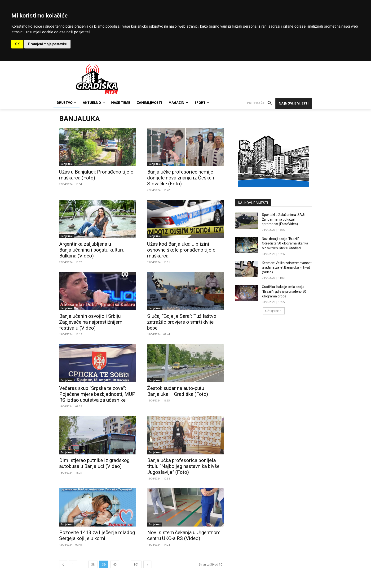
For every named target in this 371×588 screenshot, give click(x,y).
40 (115, 564)
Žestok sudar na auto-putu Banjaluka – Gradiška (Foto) (178, 391)
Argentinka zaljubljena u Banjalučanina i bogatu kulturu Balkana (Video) (92, 250)
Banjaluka (67, 164)
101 (136, 564)
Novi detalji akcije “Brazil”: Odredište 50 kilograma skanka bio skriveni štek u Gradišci (285, 243)
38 (93, 564)
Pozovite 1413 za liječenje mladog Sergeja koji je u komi (97, 535)
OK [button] (17, 44)
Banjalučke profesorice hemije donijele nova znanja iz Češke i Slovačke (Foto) (181, 178)
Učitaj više (274, 311)
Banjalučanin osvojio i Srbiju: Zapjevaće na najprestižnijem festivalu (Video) (91, 322)
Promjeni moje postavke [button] (47, 44)
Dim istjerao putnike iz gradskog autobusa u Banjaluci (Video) (94, 463)
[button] (261, 103)
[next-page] (147, 564)
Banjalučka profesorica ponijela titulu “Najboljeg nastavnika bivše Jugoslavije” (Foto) (183, 466)
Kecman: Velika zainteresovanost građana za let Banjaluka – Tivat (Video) (287, 268)
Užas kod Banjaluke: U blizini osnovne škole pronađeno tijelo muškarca (181, 250)
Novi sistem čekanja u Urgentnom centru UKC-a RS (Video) (184, 535)
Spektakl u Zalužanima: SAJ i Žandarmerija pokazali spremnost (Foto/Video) (284, 219)
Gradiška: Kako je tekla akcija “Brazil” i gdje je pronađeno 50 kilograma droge (284, 291)
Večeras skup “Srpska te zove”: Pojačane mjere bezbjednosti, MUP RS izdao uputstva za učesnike (97, 394)
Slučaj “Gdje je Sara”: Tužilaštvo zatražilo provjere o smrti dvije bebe (182, 322)
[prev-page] (63, 564)
